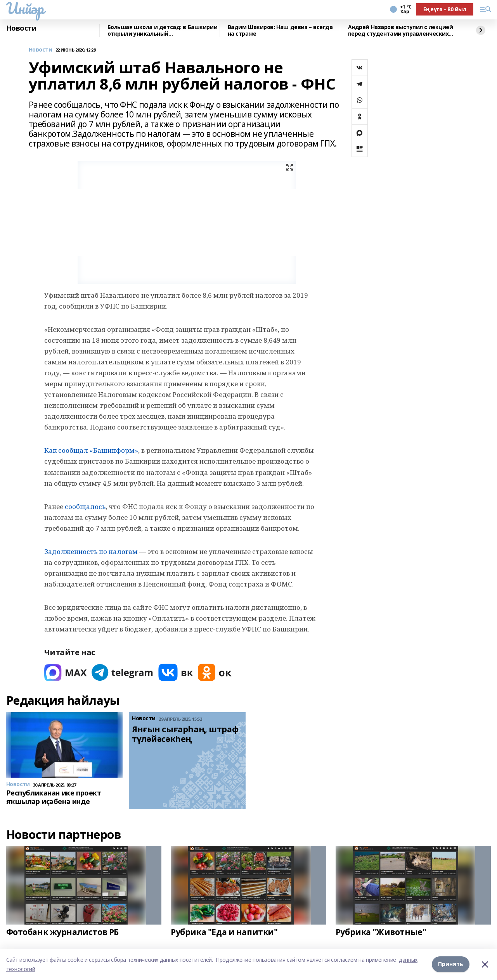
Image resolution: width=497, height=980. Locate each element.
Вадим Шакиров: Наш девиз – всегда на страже (280, 30)
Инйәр (25, 8)
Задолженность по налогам (91, 551)
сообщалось (85, 506)
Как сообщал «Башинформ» (91, 450)
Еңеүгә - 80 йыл (445, 9)
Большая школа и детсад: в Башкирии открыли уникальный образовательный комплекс (163, 30)
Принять (451, 964)
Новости (21, 28)
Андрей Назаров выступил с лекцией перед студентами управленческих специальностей (401, 30)
